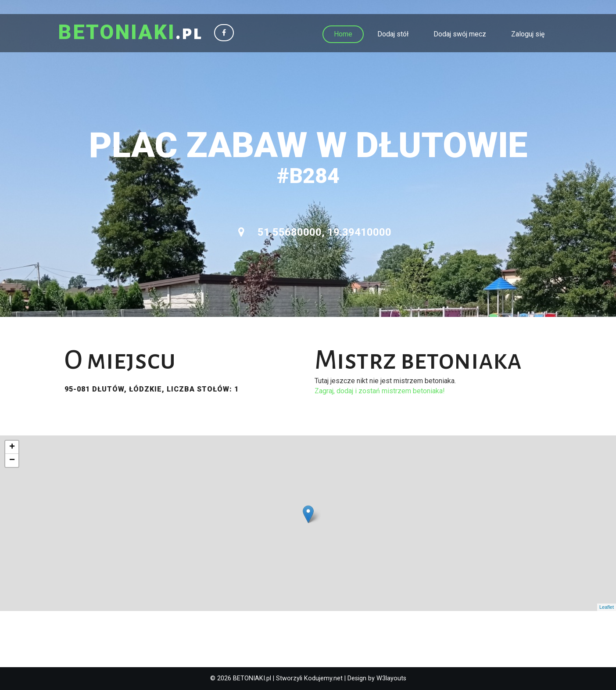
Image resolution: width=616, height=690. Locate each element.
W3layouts (391, 678)
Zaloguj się (528, 34)
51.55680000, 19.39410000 (315, 232)
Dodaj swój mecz (460, 34)
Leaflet (607, 607)
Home (343, 34)
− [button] (12, 460)
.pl (131, 33)
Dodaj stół (393, 34)
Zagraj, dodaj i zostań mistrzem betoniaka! (380, 391)
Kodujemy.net (323, 678)
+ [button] (12, 447)
